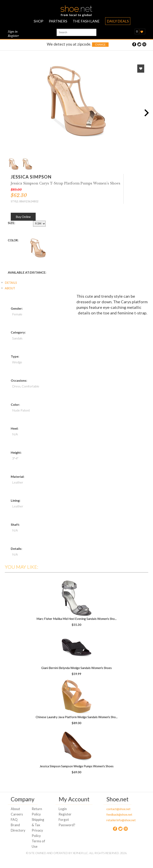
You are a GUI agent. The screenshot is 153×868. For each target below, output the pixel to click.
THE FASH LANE (86, 21)
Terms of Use (38, 844)
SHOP (38, 21)
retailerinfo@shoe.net (114, 820)
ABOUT (10, 288)
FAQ (14, 820)
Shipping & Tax (38, 822)
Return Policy (37, 811)
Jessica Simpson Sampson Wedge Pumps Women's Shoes (77, 766)
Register (13, 36)
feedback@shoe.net (114, 814)
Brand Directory (18, 828)
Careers (17, 814)
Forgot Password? (66, 822)
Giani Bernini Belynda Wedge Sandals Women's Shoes (76, 668)
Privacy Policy (37, 833)
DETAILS (11, 283)
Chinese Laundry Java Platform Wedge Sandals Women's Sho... (77, 717)
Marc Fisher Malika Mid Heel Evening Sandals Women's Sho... (76, 619)
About (15, 809)
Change (100, 45)
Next (145, 112)
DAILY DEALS (118, 21)
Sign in (13, 32)
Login (63, 809)
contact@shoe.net (114, 809)
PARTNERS (58, 21)
